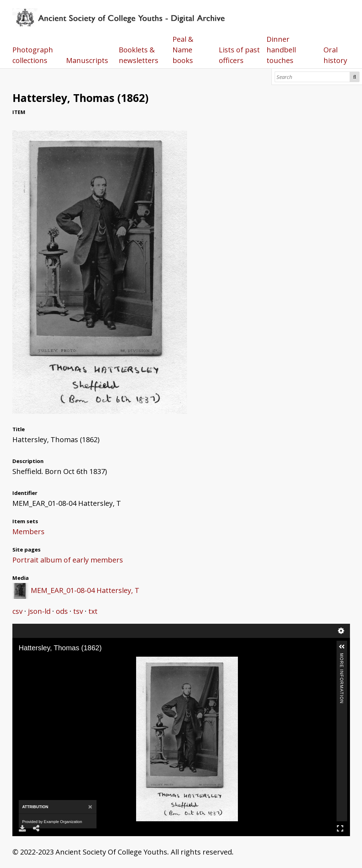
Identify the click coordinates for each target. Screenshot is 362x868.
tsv (78, 611)
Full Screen (340, 828)
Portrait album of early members (68, 560)
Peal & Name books (183, 50)
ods (62, 611)
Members (28, 532)
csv (17, 611)
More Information (341, 656)
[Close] (90, 807)
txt (93, 611)
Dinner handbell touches (281, 50)
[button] (342, 647)
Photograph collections (33, 55)
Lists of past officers (239, 55)
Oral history (335, 55)
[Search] (312, 77)
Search (355, 77)
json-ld (39, 611)
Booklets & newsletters (139, 55)
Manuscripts (87, 60)
